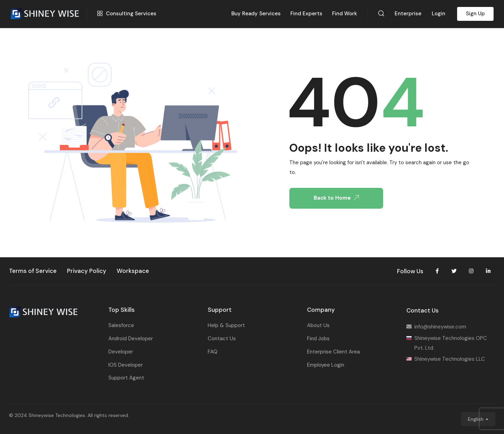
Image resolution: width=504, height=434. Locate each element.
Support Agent (126, 378)
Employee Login (326, 365)
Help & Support (226, 325)
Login (439, 14)
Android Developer (131, 339)
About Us (318, 325)
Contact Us (222, 339)
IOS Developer (126, 365)
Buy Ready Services (256, 14)
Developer (121, 352)
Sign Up (475, 14)
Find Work (345, 14)
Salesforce (121, 325)
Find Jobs (318, 339)
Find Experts (306, 14)
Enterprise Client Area (333, 352)
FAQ (213, 352)
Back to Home (336, 198)
